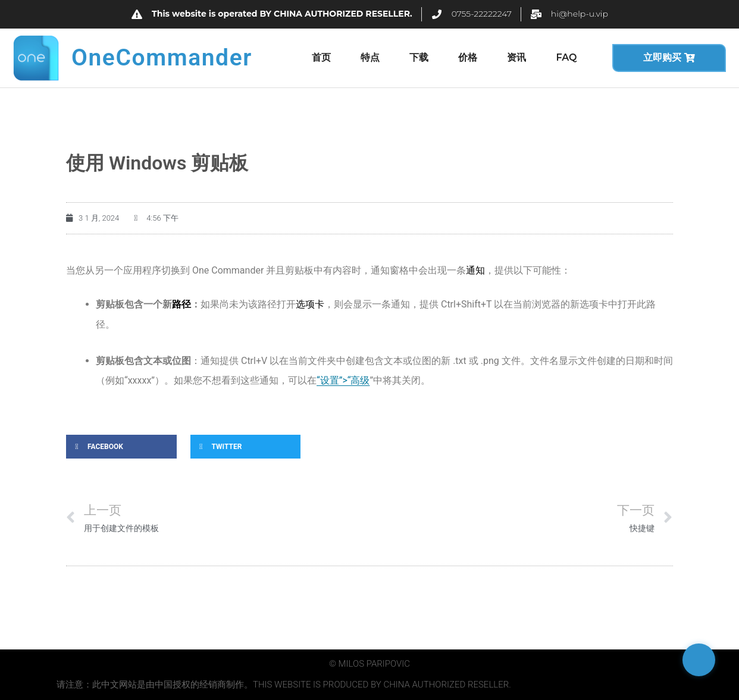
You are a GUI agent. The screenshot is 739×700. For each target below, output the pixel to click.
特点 (370, 57)
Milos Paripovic (374, 664)
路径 (181, 304)
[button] (121, 447)
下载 (419, 57)
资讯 (516, 57)
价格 (468, 57)
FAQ (566, 57)
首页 (321, 57)
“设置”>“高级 (343, 380)
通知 (475, 270)
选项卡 (310, 304)
